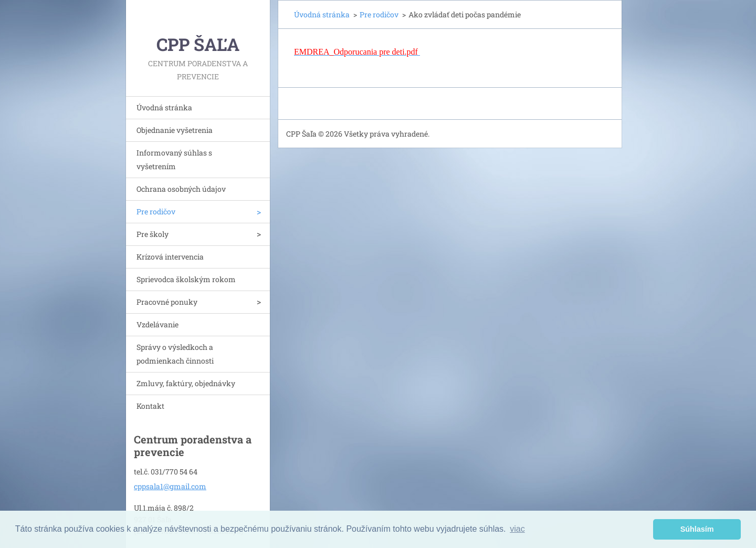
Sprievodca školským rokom (186, 279)
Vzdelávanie (157, 324)
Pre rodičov (156, 211)
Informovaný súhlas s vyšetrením (174, 159)
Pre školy (153, 234)
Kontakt (150, 406)
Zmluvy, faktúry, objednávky (186, 383)
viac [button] (517, 529)
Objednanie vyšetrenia (175, 130)
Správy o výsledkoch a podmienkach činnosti (175, 354)
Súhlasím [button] (697, 529)
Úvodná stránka (164, 107)
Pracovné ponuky (167, 302)
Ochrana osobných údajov (181, 189)
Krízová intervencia (170, 257)
